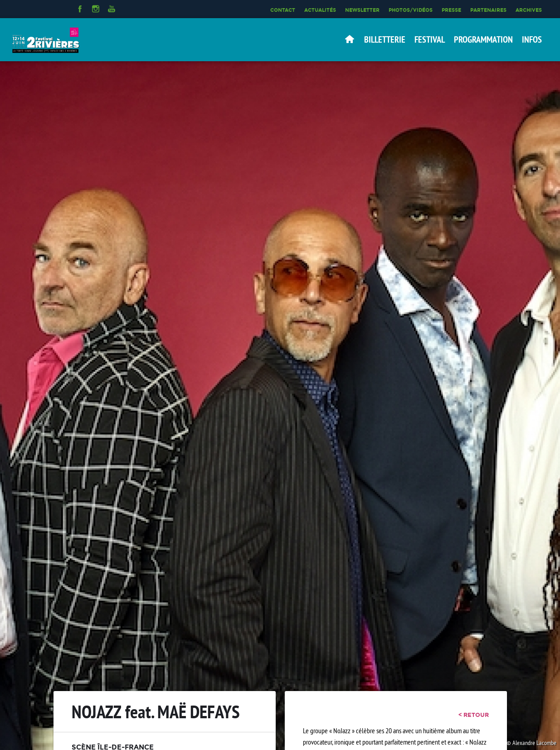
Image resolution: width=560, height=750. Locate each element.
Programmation (483, 39)
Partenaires (488, 10)
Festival (430, 39)
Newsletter (362, 10)
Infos (532, 39)
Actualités (320, 10)
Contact (283, 10)
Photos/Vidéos (411, 10)
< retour (474, 715)
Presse (451, 10)
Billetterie (385, 39)
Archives (529, 10)
